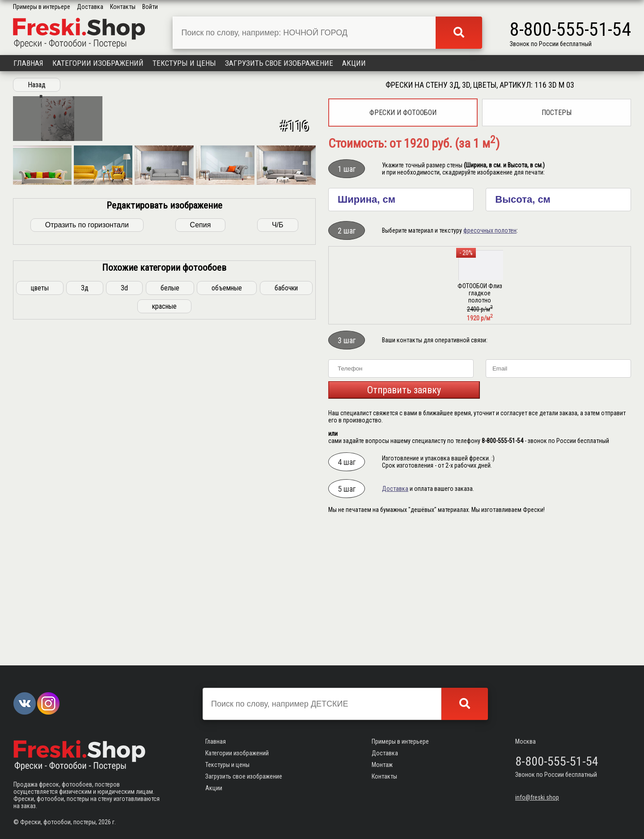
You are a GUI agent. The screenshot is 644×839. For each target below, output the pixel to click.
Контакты (123, 7)
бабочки (286, 603)
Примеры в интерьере (42, 7)
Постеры (557, 113)
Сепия (201, 539)
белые (170, 603)
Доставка (90, 7)
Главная (28, 63)
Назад (37, 85)
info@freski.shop (537, 797)
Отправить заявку (404, 390)
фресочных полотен (490, 230)
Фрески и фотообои (403, 113)
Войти (150, 7)
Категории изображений (98, 63)
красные (164, 621)
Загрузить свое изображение (279, 63)
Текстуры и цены (184, 63)
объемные (227, 603)
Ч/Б (278, 539)
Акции (354, 63)
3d (124, 603)
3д (85, 603)
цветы (40, 603)
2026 (105, 822)
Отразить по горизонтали (87, 539)
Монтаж (382, 765)
